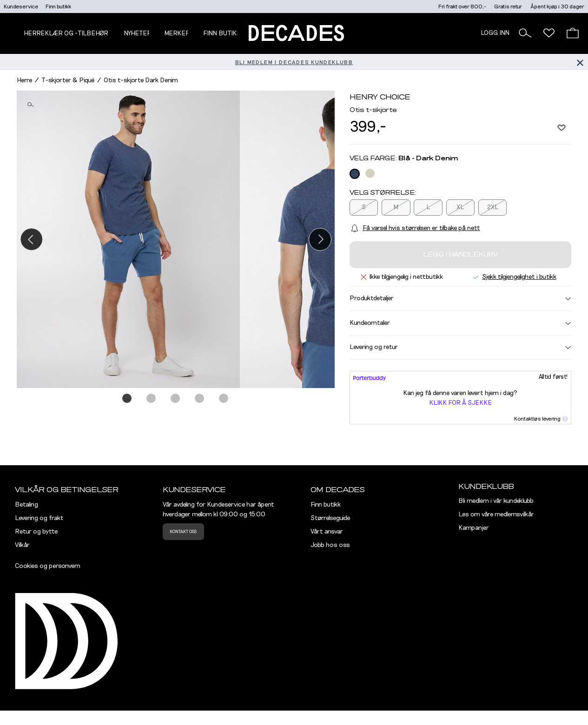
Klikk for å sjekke (460, 403)
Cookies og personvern (48, 566)
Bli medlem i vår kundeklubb (496, 501)
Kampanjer (474, 528)
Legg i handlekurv (460, 255)
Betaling (26, 505)
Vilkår (22, 545)
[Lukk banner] (580, 62)
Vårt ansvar (327, 532)
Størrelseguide (330, 518)
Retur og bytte (36, 532)
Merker (177, 33)
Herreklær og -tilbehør (66, 33)
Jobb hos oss (330, 545)
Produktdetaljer (460, 298)
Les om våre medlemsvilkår (496, 514)
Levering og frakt (39, 518)
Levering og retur (460, 347)
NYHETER (138, 33)
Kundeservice (21, 7)
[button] (525, 33)
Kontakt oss (183, 532)
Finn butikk (58, 7)
